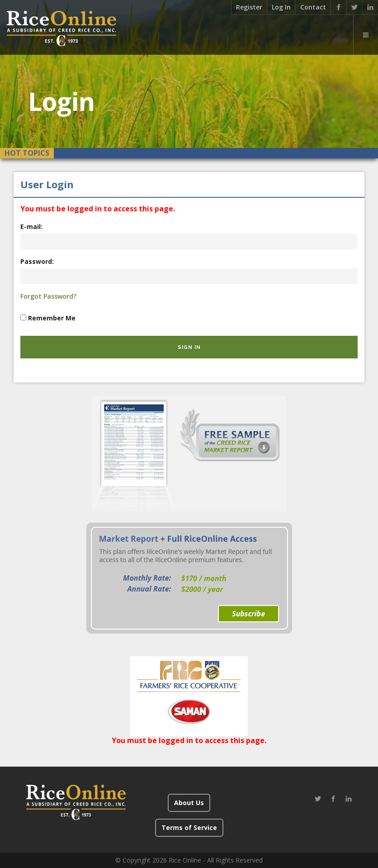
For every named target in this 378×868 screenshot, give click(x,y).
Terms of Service (189, 827)
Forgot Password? (48, 296)
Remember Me (52, 318)
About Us (189, 803)
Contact (313, 7)
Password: (37, 261)
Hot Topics (27, 153)
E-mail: (31, 227)
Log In (281, 7)
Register (249, 7)
